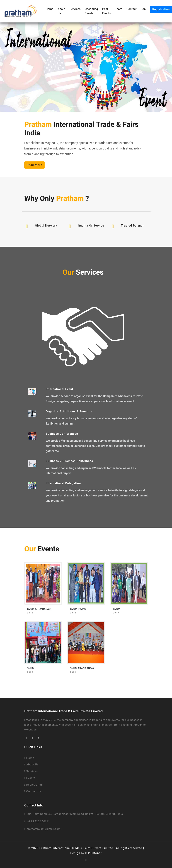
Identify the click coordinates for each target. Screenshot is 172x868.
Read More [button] (35, 165)
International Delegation (63, 483)
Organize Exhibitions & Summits (69, 411)
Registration (34, 785)
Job (143, 9)
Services (75, 9)
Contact (132, 9)
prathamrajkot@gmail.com (44, 829)
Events (30, 778)
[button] (13, 67)
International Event (60, 389)
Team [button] (119, 9)
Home (49, 9)
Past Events (106, 11)
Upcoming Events (91, 11)
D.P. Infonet (93, 853)
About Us (61, 11)
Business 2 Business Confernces (69, 461)
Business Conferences (62, 434)
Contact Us (33, 791)
